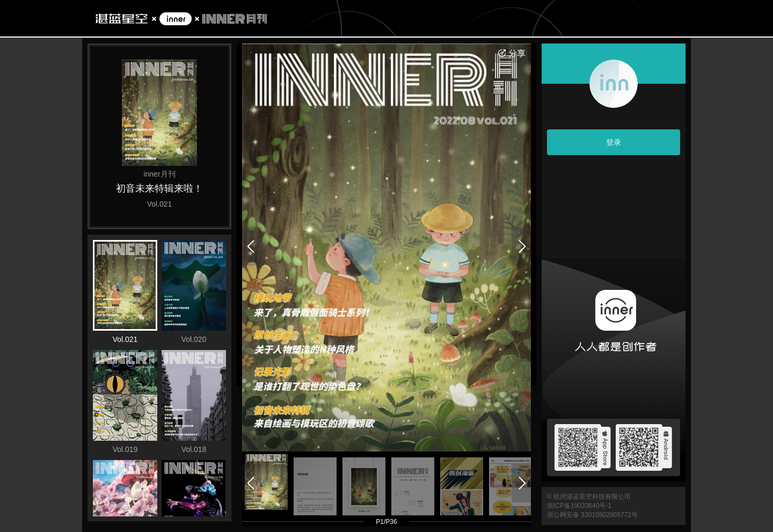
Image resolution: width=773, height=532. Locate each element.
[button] (266, 482)
